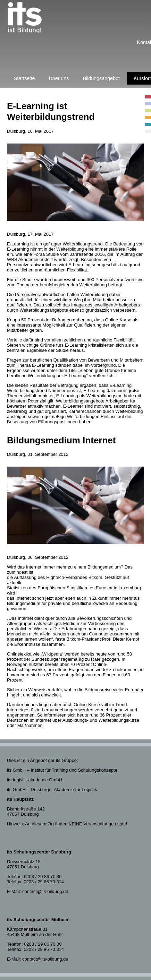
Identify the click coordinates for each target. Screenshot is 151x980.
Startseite (24, 78)
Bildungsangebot (101, 78)
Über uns (59, 78)
